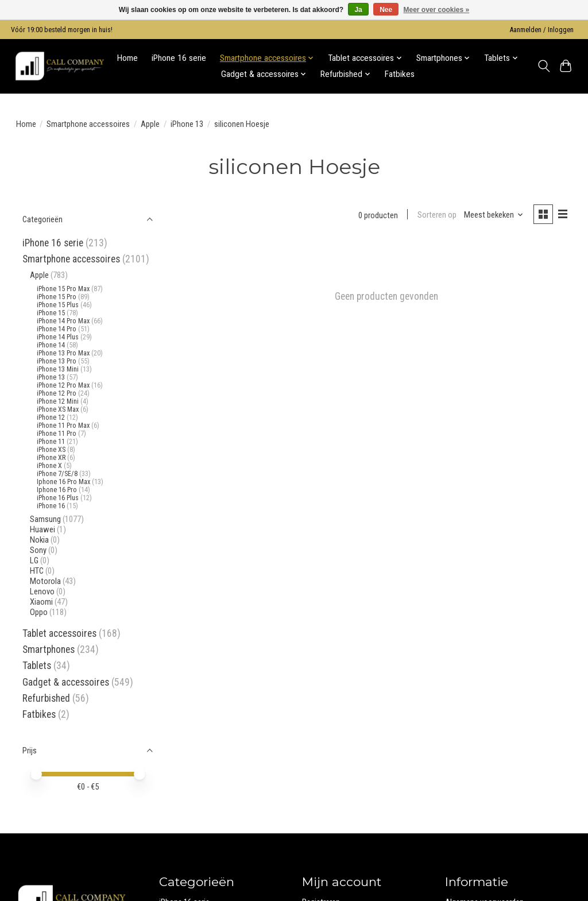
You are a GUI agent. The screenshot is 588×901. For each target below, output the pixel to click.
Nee (386, 10)
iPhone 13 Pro (57, 361)
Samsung (45, 519)
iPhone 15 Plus (58, 305)
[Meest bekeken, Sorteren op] (493, 215)
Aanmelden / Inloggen (542, 30)
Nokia (39, 540)
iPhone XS (51, 450)
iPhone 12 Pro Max (63, 385)
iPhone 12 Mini (58, 401)
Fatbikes (400, 74)
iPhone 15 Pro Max (63, 289)
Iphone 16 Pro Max (63, 482)
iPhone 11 (51, 442)
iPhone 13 (187, 124)
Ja (358, 10)
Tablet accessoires (59, 633)
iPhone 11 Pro (57, 434)
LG (34, 560)
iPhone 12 (51, 417)
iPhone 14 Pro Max (63, 321)
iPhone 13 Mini (58, 369)
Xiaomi (41, 602)
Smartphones (49, 649)
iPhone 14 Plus (58, 337)
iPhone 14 (51, 345)
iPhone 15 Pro (57, 297)
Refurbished (47, 698)
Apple (150, 124)
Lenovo (42, 591)
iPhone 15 (51, 313)
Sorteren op (436, 215)
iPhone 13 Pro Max (63, 353)
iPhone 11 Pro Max (63, 426)
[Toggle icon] (543, 66)
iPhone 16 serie (179, 58)
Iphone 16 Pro (57, 490)
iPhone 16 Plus (58, 498)
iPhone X (49, 466)
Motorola (45, 581)
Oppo (39, 612)
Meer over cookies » (437, 10)
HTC (37, 571)
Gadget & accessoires (66, 682)
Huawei (42, 529)
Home (127, 58)
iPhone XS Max (58, 409)
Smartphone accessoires (88, 124)
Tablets (37, 666)
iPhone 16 (51, 506)
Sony (38, 550)
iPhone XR (51, 458)
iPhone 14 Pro (57, 329)
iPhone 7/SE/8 (57, 474)
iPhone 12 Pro (57, 393)
